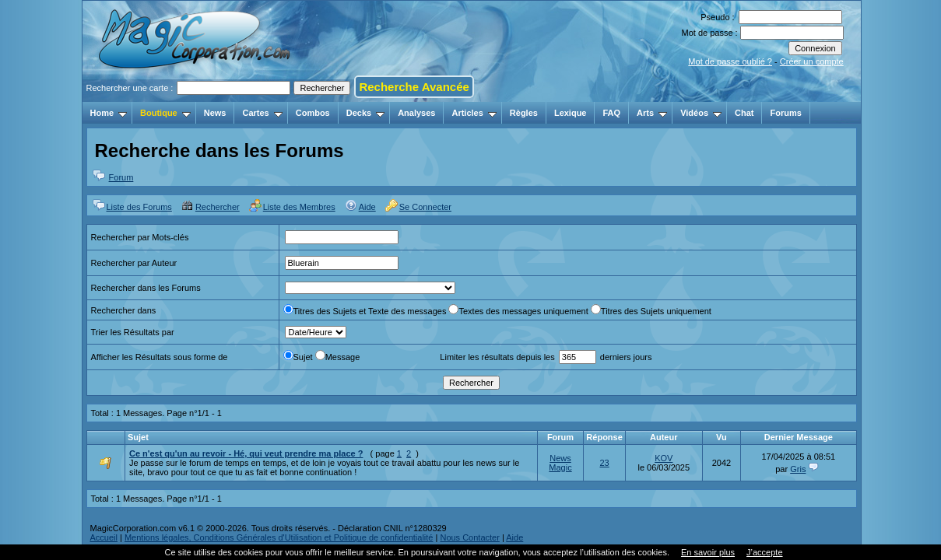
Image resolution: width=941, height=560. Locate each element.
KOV (664, 458)
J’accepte (764, 552)
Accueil (104, 537)
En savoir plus (708, 552)
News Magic (560, 463)
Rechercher (218, 207)
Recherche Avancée (414, 87)
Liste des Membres (299, 207)
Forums (785, 113)
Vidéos (701, 113)
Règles (524, 113)
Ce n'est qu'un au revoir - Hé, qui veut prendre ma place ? (246, 453)
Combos (313, 113)
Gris (798, 469)
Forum (121, 177)
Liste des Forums (139, 207)
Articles (474, 113)
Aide (367, 207)
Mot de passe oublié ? (730, 61)
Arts (652, 113)
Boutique (165, 113)
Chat (744, 113)
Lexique (571, 113)
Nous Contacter (469, 537)
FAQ (611, 113)
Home (109, 113)
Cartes (262, 113)
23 (604, 463)
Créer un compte (812, 61)
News (215, 113)
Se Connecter (425, 207)
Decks (365, 113)
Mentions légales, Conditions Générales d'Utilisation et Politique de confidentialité (279, 537)
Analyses (416, 113)
